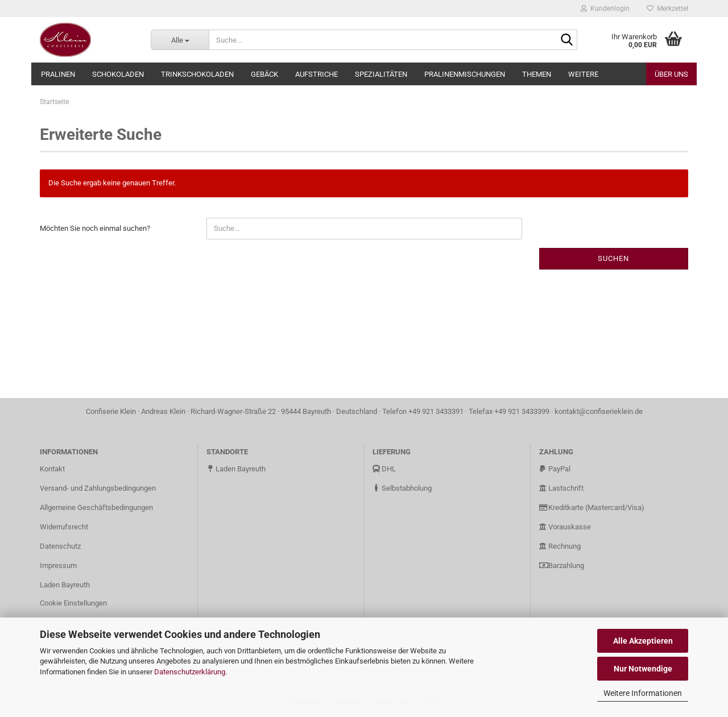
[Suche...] (180, 40)
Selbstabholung (402, 488)
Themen (537, 74)
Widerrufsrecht (64, 527)
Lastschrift (561, 488)
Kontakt (52, 469)
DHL (384, 469)
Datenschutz (60, 546)
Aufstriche (317, 74)
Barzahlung (562, 565)
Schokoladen (118, 74)
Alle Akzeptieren (643, 641)
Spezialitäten (381, 74)
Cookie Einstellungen (73, 603)
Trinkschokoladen (197, 74)
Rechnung (560, 546)
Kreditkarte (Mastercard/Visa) (592, 507)
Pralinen (58, 74)
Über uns (671, 74)
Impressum (58, 565)
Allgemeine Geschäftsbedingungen (96, 507)
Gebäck (264, 74)
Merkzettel (667, 9)
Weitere (583, 74)
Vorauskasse (565, 527)
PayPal (555, 469)
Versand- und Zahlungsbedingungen (98, 488)
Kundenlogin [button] (605, 9)
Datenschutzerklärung (190, 672)
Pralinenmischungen (465, 74)
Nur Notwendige (643, 669)
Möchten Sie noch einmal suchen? (95, 228)
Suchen (613, 258)
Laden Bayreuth (65, 585)
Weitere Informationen (643, 693)
